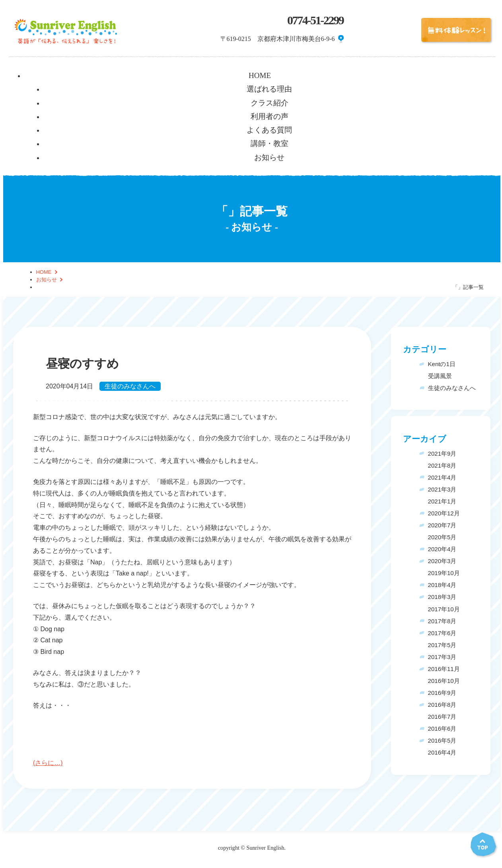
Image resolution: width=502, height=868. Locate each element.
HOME (260, 75)
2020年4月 (442, 549)
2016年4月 (442, 752)
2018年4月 (442, 585)
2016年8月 (442, 705)
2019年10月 (444, 573)
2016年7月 (442, 717)
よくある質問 (269, 130)
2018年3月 (442, 597)
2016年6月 (442, 729)
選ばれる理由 (269, 89)
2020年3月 (442, 561)
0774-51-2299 (315, 20)
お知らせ (269, 157)
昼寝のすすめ (82, 364)
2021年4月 (442, 477)
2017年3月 (442, 657)
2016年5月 (442, 740)
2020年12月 (444, 513)
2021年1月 (442, 501)
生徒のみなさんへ (130, 386)
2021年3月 (442, 489)
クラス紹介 (269, 103)
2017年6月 (442, 633)
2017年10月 (444, 609)
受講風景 (440, 376)
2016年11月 (444, 669)
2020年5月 (442, 537)
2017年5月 (442, 645)
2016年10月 (444, 681)
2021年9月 (442, 454)
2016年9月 (442, 693)
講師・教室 (269, 143)
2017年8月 (442, 621)
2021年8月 (442, 465)
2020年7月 (442, 525)
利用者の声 (269, 116)
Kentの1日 (442, 364)
